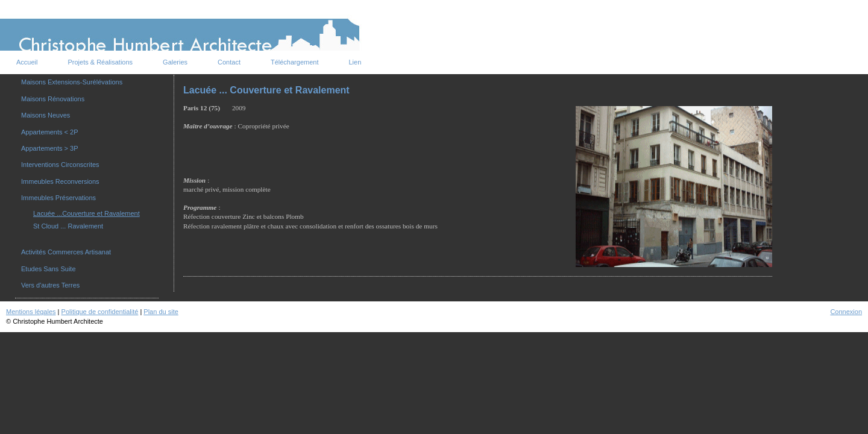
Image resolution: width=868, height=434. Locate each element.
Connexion (846, 312)
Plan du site (161, 312)
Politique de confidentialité (100, 312)
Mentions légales (31, 312)
